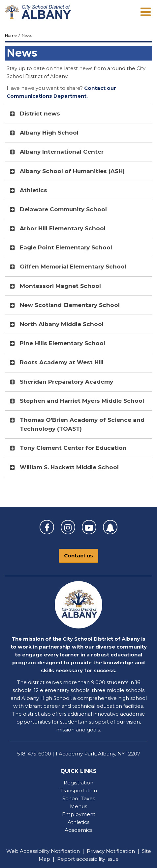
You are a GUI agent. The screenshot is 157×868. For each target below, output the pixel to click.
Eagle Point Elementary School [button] (66, 247)
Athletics (78, 822)
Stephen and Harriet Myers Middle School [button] (82, 401)
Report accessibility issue (88, 859)
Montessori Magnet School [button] (60, 286)
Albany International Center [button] (62, 152)
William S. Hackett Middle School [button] (69, 467)
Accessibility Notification (50, 851)
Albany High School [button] (49, 133)
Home (11, 35)
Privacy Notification (111, 851)
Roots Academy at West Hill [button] (62, 362)
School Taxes (79, 798)
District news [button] (40, 114)
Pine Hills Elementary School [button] (63, 343)
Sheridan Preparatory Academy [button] (66, 382)
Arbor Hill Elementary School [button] (63, 228)
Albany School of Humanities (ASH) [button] (72, 171)
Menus (78, 806)
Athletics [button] (33, 190)
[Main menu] (145, 12)
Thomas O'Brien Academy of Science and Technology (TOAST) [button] (82, 424)
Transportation (79, 791)
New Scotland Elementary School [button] (70, 305)
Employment (79, 814)
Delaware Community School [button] (63, 209)
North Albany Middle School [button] (62, 324)
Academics (78, 830)
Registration (78, 783)
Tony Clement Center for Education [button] (73, 448)
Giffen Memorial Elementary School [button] (73, 267)
